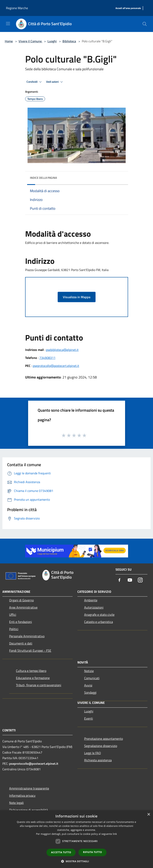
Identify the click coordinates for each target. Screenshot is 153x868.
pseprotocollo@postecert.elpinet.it (56, 366)
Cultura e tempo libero (31, 671)
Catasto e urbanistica (99, 622)
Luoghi (52, 41)
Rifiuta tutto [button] (92, 852)
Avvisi (88, 685)
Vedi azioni (55, 82)
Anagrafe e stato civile (99, 615)
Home (9, 41)
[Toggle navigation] (8, 24)
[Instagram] (140, 580)
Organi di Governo (21, 600)
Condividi (35, 82)
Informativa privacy (22, 796)
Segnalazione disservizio (101, 746)
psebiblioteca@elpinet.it (62, 350)
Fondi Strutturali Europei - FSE (30, 651)
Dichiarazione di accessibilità (29, 810)
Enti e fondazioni (21, 622)
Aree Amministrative (23, 607)
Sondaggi (90, 692)
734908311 (47, 358)
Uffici (13, 615)
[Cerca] (145, 24)
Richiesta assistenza (98, 760)
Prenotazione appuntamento (104, 739)
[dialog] (76, 839)
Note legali (16, 803)
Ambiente (91, 600)
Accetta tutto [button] (61, 852)
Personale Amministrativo (27, 636)
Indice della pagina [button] (43, 178)
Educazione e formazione (33, 678)
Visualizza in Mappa (77, 297)
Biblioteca (69, 41)
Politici (14, 629)
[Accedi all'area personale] (128, 8)
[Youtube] (130, 580)
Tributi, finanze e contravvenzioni (39, 685)
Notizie (89, 671)
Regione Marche (17, 8)
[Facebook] (119, 580)
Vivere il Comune (31, 41)
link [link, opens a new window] (115, 834)
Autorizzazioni (94, 607)
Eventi (89, 718)
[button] (77, 861)
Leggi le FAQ (93, 753)
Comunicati (92, 678)
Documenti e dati (21, 643)
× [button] (149, 815)
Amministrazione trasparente (29, 788)
